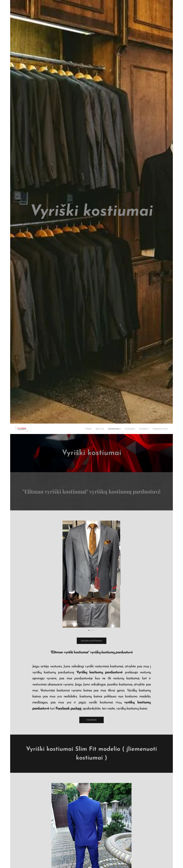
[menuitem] (85, 429)
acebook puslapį (69, 709)
